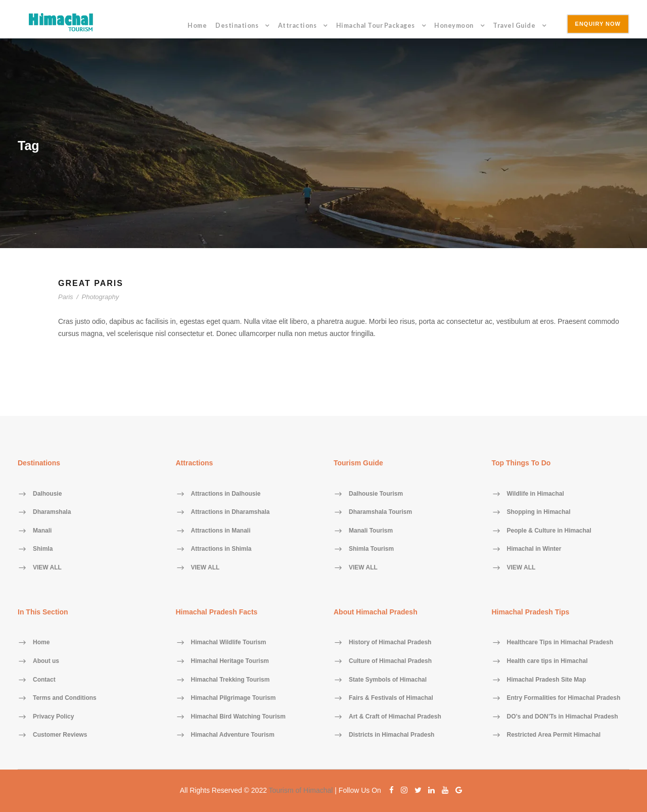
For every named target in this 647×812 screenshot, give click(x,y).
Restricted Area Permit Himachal (554, 735)
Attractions (297, 26)
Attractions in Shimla (221, 549)
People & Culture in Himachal (549, 531)
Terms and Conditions (65, 698)
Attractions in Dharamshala (230, 512)
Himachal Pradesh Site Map (547, 680)
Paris (66, 297)
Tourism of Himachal (301, 790)
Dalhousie (47, 494)
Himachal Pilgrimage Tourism (234, 698)
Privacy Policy (53, 717)
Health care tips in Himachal (547, 661)
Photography (101, 297)
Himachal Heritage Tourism (230, 661)
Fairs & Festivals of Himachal (391, 698)
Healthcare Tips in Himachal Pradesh (560, 643)
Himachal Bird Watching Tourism (238, 717)
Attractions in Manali (221, 531)
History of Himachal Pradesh (390, 643)
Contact (44, 680)
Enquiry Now (598, 24)
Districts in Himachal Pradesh (391, 735)
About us (46, 661)
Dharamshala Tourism (380, 512)
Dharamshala (52, 512)
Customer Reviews (60, 735)
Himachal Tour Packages (376, 26)
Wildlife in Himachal (536, 494)
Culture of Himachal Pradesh (390, 661)
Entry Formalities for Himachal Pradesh (564, 698)
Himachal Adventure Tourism (233, 735)
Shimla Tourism (371, 549)
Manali (42, 531)
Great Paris (91, 283)
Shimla (43, 549)
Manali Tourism (371, 531)
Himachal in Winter (534, 549)
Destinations (237, 26)
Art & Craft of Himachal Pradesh (395, 717)
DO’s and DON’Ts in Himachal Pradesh (563, 717)
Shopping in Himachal (539, 512)
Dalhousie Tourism (376, 494)
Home (197, 26)
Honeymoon (454, 26)
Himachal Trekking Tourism (230, 680)
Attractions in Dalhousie (226, 494)
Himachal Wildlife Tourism (229, 643)
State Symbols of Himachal (388, 680)
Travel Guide (514, 26)
